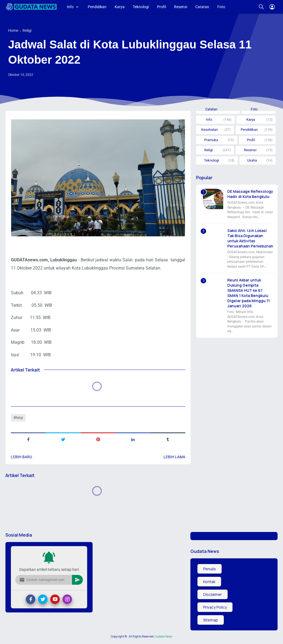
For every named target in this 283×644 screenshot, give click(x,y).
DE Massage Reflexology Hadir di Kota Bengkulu (250, 194)
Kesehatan (210, 130)
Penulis (210, 569)
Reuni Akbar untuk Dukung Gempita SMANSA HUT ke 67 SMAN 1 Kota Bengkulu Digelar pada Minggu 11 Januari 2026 (249, 293)
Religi (19, 418)
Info (70, 7)
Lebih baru (21, 457)
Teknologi (141, 7)
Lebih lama (174, 457)
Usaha (252, 160)
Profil (161, 7)
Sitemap (211, 620)
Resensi (181, 7)
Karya (120, 7)
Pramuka (211, 140)
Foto (221, 7)
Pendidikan (97, 7)
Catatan (202, 7)
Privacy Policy (215, 607)
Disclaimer (213, 594)
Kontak (209, 582)
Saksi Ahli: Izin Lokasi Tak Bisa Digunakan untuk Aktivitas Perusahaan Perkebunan (250, 238)
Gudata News (163, 636)
